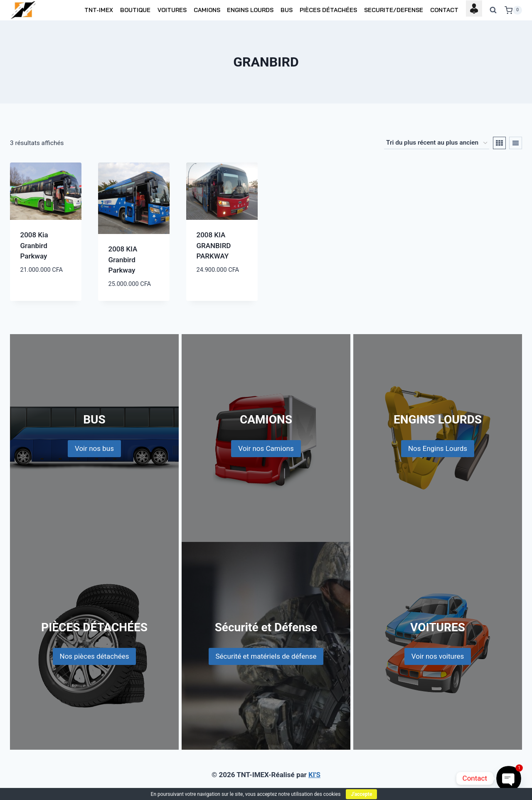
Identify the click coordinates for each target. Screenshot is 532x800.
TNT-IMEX (99, 10)
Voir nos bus (94, 448)
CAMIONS (207, 10)
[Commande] (437, 143)
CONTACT (444, 10)
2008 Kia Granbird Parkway (34, 245)
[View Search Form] (493, 10)
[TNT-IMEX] (24, 10)
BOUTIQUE (135, 10)
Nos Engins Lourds (438, 448)
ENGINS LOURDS (250, 10)
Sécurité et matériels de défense (266, 656)
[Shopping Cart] (513, 10)
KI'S (314, 775)
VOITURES (172, 10)
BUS (287, 10)
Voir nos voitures (438, 656)
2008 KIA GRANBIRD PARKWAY (214, 245)
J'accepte (361, 794)
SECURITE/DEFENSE (394, 10)
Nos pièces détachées (95, 656)
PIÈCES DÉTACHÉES (328, 10)
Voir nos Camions (266, 448)
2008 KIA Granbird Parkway (123, 260)
